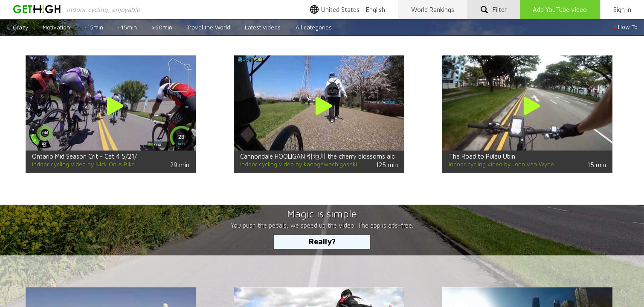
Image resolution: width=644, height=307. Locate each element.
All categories (314, 27)
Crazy (20, 27)
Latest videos (263, 27)
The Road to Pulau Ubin (482, 156)
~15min (94, 27)
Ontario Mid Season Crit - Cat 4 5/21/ (84, 156)
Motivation (56, 27)
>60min (162, 27)
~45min (127, 27)
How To (625, 27)
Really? (322, 242)
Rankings (433, 9)
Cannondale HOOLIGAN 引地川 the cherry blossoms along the (327, 156)
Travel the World (209, 27)
